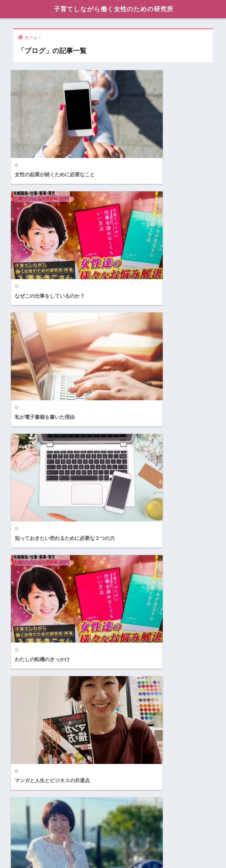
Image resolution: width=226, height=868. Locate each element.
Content (23, 756)
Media (21, 769)
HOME (113, 838)
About (21, 717)
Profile (22, 782)
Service (23, 796)
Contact (23, 743)
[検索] (120, 530)
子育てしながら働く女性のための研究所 (114, 9)
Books (22, 730)
